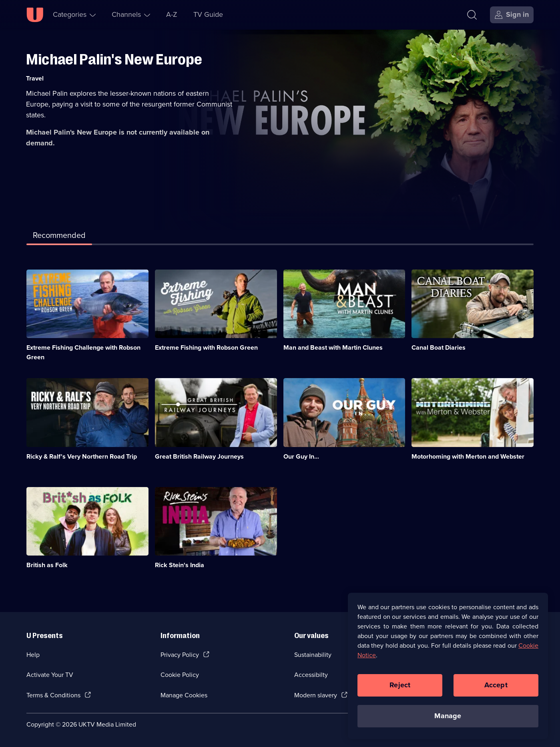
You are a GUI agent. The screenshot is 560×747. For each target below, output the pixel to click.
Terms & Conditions (53, 695)
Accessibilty (311, 675)
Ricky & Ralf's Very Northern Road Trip (82, 456)
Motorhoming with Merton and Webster (468, 456)
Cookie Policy (180, 675)
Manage (448, 719)
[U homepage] (35, 15)
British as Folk (47, 565)
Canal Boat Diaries (439, 347)
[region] (448, 668)
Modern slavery (316, 695)
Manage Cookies (184, 695)
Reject (400, 688)
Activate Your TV (50, 675)
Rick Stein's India (180, 565)
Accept (496, 688)
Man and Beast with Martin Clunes (333, 347)
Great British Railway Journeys (199, 456)
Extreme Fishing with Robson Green (206, 347)
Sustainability (313, 655)
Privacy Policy (180, 655)
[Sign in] (512, 15)
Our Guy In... (301, 456)
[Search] (474, 15)
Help (33, 655)
